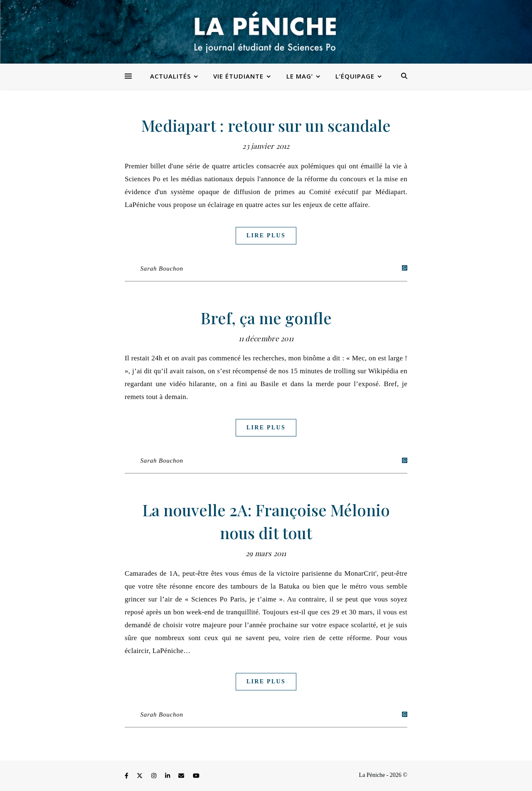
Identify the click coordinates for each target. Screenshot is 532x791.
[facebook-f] (127, 776)
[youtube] (196, 776)
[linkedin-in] (168, 776)
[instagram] (155, 776)
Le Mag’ (300, 76)
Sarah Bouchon (162, 269)
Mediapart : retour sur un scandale (266, 125)
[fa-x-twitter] (140, 776)
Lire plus (266, 235)
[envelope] (182, 776)
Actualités (170, 76)
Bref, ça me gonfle (266, 318)
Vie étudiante (238, 76)
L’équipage (355, 76)
